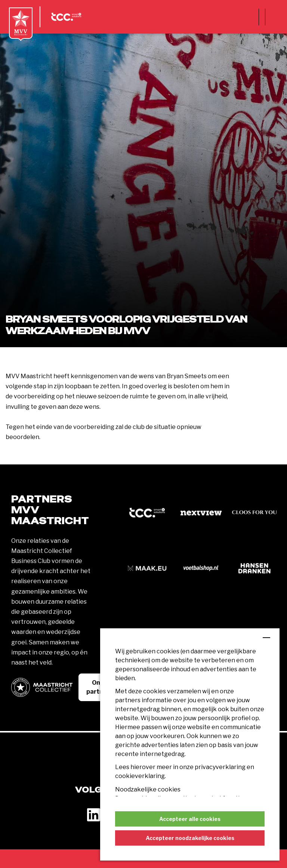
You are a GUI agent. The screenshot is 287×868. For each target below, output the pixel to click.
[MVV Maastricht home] (21, 24)
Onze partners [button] (100, 687)
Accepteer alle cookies (190, 819)
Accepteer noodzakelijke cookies (190, 838)
